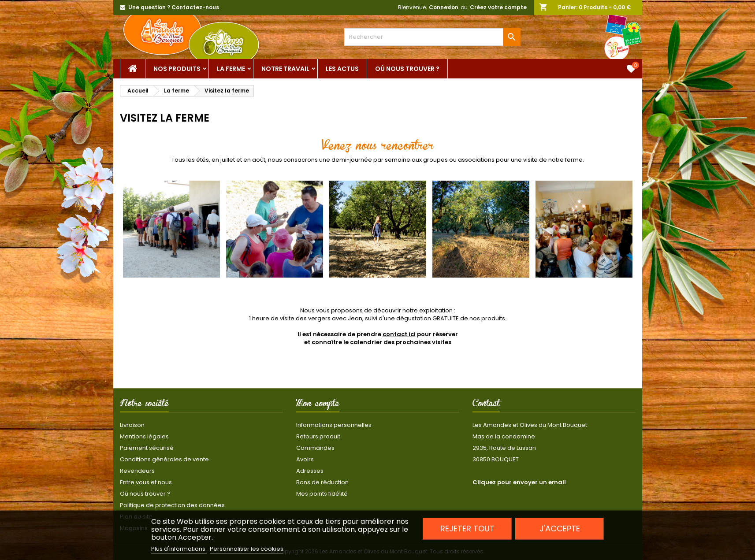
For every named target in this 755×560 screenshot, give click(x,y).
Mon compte (318, 405)
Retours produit (318, 436)
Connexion (444, 7)
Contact (486, 405)
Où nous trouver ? (407, 69)
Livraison (132, 425)
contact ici (399, 334)
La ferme (231, 69)
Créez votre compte (498, 7)
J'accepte (560, 528)
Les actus (342, 69)
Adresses (310, 471)
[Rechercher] (432, 37)
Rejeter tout (467, 528)
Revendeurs (137, 471)
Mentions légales (144, 436)
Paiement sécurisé (147, 448)
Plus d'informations (179, 549)
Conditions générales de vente (164, 459)
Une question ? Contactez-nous (174, 7)
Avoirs (305, 459)
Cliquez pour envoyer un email (519, 482)
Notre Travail (285, 69)
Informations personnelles (334, 425)
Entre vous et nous (146, 482)
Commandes (315, 448)
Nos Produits (177, 69)
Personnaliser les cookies (247, 549)
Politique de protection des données (172, 505)
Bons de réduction (322, 482)
